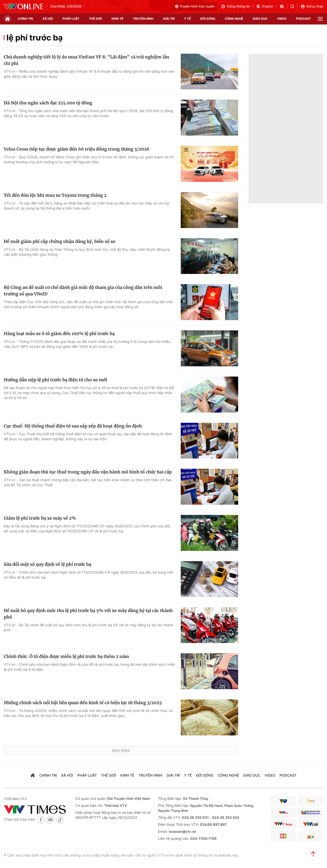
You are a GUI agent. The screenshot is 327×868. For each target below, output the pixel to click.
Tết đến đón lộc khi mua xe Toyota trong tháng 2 (55, 195)
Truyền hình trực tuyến (195, 6)
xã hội (48, 19)
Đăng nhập (312, 6)
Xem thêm (121, 751)
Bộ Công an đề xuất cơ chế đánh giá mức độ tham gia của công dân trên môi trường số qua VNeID (83, 291)
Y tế (188, 19)
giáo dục (260, 19)
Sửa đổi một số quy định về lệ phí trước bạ (48, 564)
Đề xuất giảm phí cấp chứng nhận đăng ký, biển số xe (60, 241)
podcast (303, 19)
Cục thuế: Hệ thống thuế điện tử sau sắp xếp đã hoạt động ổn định (73, 426)
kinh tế (118, 19)
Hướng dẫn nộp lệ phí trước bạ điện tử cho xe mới (55, 380)
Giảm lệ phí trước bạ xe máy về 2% (40, 518)
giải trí (169, 19)
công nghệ (234, 19)
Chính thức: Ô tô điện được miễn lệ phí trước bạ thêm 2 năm (66, 656)
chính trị (25, 19)
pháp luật (71, 19)
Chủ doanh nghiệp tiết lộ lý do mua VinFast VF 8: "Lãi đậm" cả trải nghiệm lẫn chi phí (86, 60)
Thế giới (95, 19)
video (282, 19)
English (265, 6)
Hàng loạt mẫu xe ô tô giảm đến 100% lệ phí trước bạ (59, 334)
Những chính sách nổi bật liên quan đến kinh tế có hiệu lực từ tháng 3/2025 (83, 703)
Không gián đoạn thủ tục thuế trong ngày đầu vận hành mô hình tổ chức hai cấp (88, 472)
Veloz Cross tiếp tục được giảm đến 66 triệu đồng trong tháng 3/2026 (77, 149)
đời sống (208, 19)
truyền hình (143, 19)
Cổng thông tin (235, 6)
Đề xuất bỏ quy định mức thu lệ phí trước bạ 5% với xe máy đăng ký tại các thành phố (88, 614)
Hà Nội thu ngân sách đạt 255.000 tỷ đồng (48, 103)
